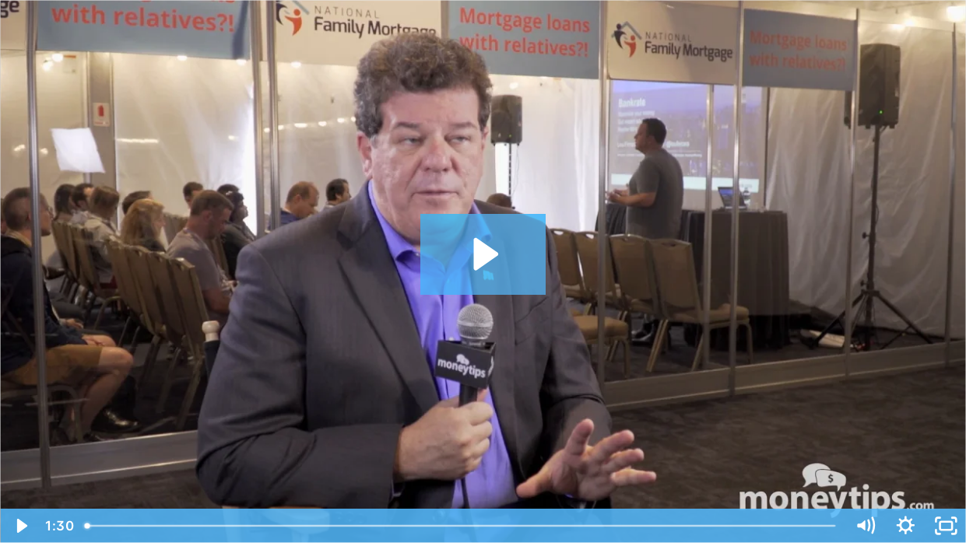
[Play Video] (20, 526)
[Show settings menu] (906, 526)
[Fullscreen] (946, 526)
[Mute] (866, 526)
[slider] (461, 526)
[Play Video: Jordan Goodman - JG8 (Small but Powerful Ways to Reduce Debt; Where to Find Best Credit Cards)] (483, 254)
